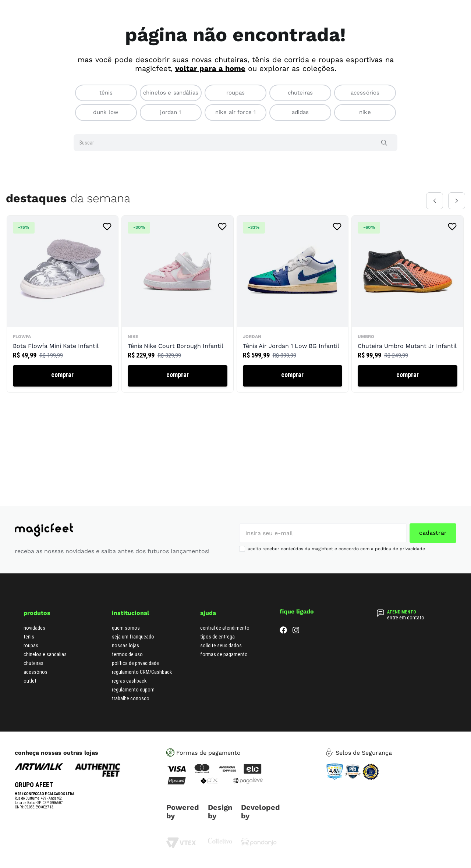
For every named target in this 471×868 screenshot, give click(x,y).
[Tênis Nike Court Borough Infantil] (177, 304)
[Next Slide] (457, 201)
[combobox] (235, 143)
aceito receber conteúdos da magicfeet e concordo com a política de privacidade (336, 549)
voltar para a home (210, 68)
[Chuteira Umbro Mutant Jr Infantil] (407, 304)
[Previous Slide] (435, 201)
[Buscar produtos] (386, 143)
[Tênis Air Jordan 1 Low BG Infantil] (293, 304)
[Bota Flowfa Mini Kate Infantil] (63, 304)
